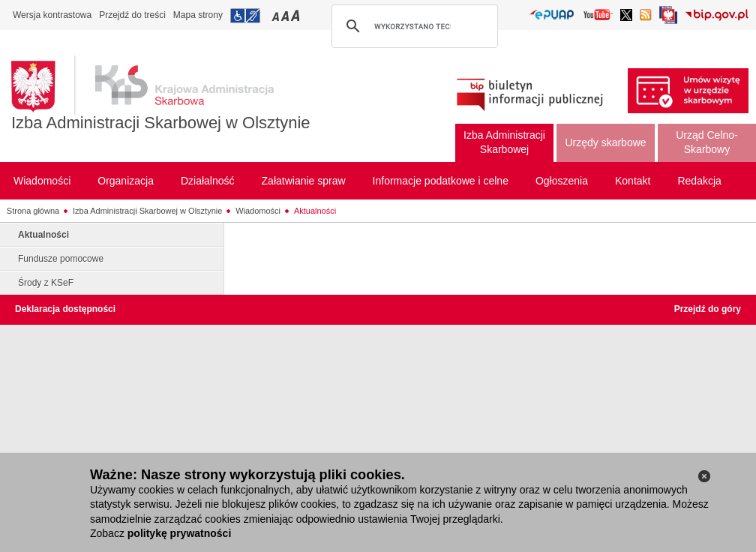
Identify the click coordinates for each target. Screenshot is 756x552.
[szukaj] (412, 26)
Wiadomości (258, 211)
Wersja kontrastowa (52, 15)
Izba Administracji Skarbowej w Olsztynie (161, 123)
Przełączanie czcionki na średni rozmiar (286, 15)
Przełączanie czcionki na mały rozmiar (277, 15)
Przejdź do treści (132, 15)
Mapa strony (198, 15)
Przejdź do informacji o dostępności (245, 16)
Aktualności (315, 211)
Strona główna (33, 211)
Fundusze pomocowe (61, 259)
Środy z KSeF (46, 283)
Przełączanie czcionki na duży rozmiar (297, 15)
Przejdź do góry (708, 309)
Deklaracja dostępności (65, 309)
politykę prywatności (179, 533)
